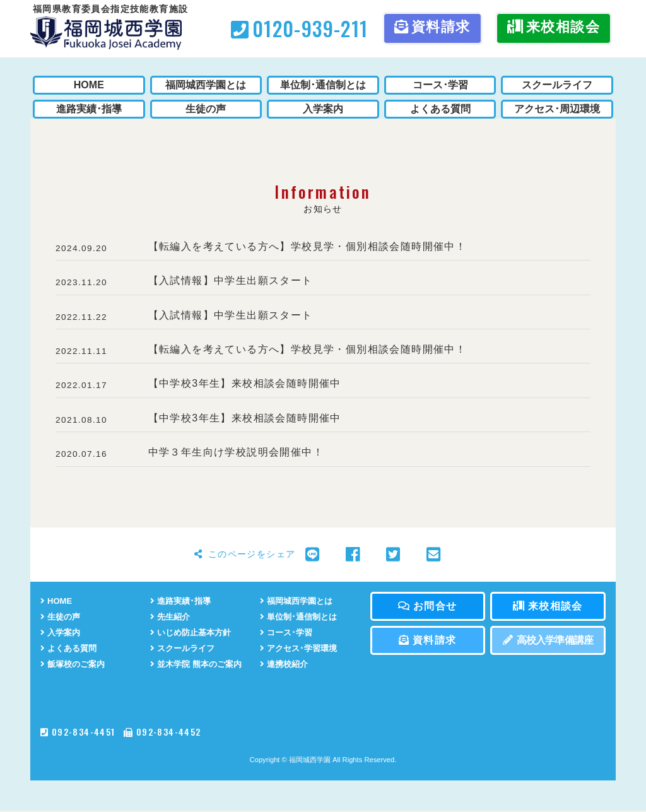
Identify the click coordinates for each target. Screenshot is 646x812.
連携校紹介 (285, 665)
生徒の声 (62, 617)
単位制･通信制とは (301, 617)
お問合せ (427, 606)
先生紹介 (171, 617)
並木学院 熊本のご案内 (199, 665)
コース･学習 (288, 633)
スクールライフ (185, 649)
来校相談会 (554, 27)
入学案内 (62, 633)
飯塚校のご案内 (75, 665)
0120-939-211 (299, 28)
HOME (57, 601)
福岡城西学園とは (299, 601)
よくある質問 (70, 649)
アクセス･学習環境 (301, 649)
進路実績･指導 (182, 601)
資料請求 (432, 27)
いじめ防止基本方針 (193, 633)
